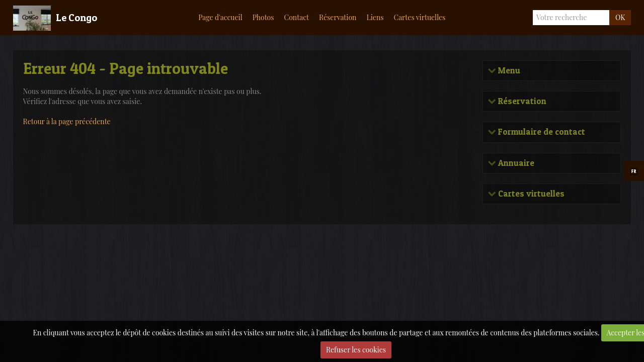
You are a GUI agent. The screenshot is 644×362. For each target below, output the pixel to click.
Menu (508, 71)
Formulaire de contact (541, 132)
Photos (263, 17)
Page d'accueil (220, 17)
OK (620, 17)
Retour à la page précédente (67, 121)
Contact (297, 17)
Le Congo (76, 18)
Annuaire (515, 163)
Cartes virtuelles (420, 17)
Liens (375, 17)
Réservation (338, 17)
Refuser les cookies (356, 350)
